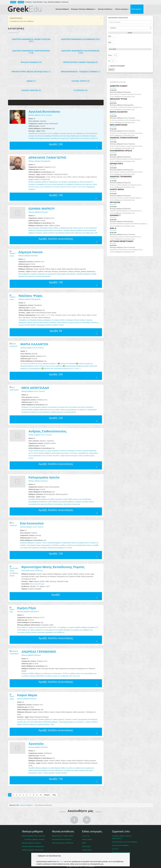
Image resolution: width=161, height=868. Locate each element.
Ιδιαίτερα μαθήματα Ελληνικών (80, 39)
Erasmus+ (116, 841)
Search (111, 69)
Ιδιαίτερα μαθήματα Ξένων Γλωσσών (31, 40)
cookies (61, 861)
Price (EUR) (113, 49)
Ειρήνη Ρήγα (22, 605)
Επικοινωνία (65, 2)
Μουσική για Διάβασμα (54, 2)
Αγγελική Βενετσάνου (44, 111)
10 (41, 787)
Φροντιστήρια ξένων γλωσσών (81, 62)
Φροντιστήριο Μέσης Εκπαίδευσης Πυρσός (44, 567)
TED (121, 845)
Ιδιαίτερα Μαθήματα (62, 9)
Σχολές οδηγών (31, 90)
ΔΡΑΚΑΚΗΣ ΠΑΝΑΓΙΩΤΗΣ (47, 157)
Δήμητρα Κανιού (30, 252)
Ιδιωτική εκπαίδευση (105, 9)
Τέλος (54, 787)
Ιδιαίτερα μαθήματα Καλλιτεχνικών (81, 52)
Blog (45, 2)
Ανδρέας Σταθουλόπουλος (48, 431)
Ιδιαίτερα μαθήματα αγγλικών (35, 832)
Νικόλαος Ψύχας (31, 296)
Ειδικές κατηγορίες (122, 9)
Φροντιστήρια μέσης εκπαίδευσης (31, 72)
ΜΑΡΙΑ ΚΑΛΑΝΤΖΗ (34, 344)
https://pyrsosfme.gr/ (28, 581)
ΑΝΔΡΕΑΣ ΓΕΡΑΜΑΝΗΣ (30, 649)
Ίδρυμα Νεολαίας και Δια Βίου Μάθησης (125, 834)
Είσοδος (13, 2)
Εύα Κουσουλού (32, 523)
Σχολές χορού (80, 81)
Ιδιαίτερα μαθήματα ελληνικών (32, 835)
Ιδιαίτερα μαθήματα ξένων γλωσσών (34, 828)
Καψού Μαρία (23, 690)
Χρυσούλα (36, 736)
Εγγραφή (21, 2)
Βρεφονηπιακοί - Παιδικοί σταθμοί (80, 72)
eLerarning (86, 828)
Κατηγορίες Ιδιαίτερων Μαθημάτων (83, 9)
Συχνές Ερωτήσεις (38, 2)
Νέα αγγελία (136, 9)
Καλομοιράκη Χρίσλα (44, 477)
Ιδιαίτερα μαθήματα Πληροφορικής (31, 52)
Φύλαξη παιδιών (87, 832)
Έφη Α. (113, 228)
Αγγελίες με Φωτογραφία (117, 66)
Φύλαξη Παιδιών (31, 62)
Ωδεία (31, 81)
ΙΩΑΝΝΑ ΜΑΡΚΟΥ (42, 208)
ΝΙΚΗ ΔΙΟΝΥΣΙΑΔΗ (35, 388)
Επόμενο (47, 787)
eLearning (81, 90)
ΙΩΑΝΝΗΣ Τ (115, 215)
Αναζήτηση (29, 2)
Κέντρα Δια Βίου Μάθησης (120, 838)
